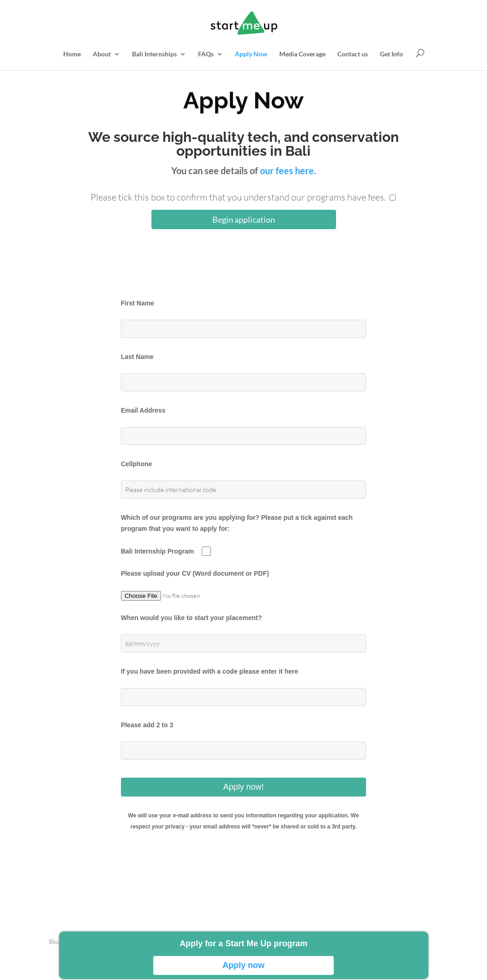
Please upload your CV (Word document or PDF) (195, 573)
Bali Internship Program (158, 551)
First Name (138, 303)
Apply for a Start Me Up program (243, 943)
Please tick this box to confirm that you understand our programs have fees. (238, 197)
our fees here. (288, 170)
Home (72, 54)
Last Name (137, 357)
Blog (55, 941)
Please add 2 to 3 (147, 725)
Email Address (143, 410)
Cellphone (137, 464)
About (102, 54)
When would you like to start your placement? (192, 618)
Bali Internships (154, 54)
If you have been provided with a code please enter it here (210, 671)
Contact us (353, 54)
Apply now (243, 965)
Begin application (244, 219)
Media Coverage (302, 54)
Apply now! (243, 787)
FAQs (206, 54)
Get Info (391, 54)
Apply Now (251, 54)
